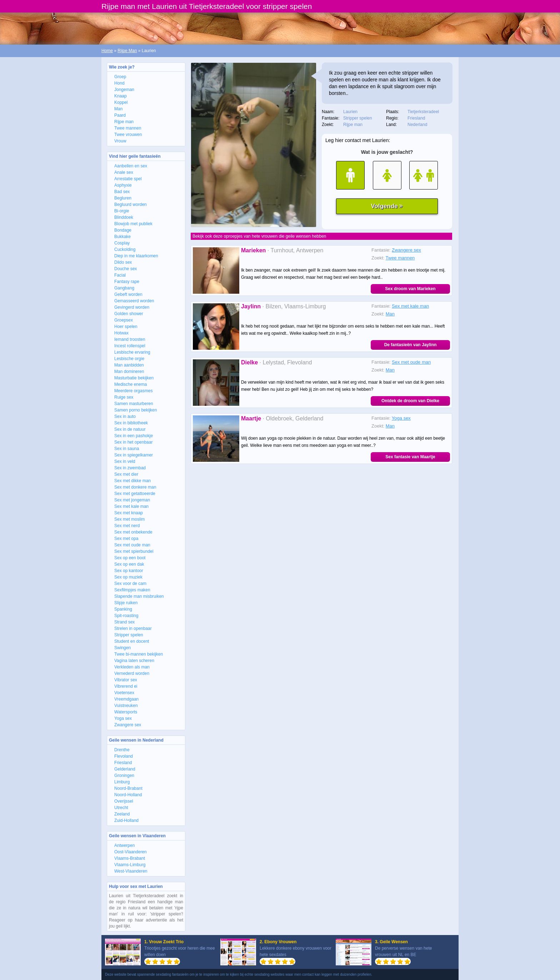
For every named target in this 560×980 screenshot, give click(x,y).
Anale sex (124, 172)
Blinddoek (124, 217)
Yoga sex (123, 718)
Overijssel (124, 801)
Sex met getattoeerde (135, 494)
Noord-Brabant (128, 788)
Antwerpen (124, 845)
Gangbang (124, 288)
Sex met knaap (129, 513)
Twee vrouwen (128, 135)
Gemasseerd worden (134, 301)
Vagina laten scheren (134, 661)
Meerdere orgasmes (133, 391)
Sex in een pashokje (134, 436)
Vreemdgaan (126, 699)
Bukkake (122, 237)
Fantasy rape (127, 282)
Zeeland (122, 814)
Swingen (122, 648)
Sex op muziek (128, 577)
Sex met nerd (127, 526)
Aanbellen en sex (131, 166)
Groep (120, 77)
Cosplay (122, 243)
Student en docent (132, 641)
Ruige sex (124, 397)
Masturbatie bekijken (134, 378)
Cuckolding (125, 249)
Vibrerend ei (126, 686)
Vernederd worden (132, 673)
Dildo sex (123, 262)
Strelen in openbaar (133, 628)
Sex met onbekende (133, 532)
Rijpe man (124, 122)
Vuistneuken (126, 706)
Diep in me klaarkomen (136, 256)
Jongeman (124, 90)
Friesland (123, 763)
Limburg (122, 782)
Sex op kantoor (129, 571)
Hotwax (121, 333)
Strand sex (124, 622)
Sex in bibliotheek (131, 423)
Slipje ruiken (126, 603)
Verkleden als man (132, 667)
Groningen (124, 776)
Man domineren (129, 372)
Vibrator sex (126, 680)
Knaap (121, 96)
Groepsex (124, 320)
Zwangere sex (128, 725)
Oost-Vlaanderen (131, 852)
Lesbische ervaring (132, 352)
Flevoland (124, 756)
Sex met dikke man (132, 481)
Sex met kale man (131, 506)
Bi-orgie (122, 211)
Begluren (123, 198)
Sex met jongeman (132, 500)
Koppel (121, 102)
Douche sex (126, 269)
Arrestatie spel (128, 179)
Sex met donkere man (135, 487)
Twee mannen (128, 128)
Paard (120, 115)
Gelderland (125, 769)
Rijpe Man (127, 51)
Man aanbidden (129, 365)
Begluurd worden (131, 204)
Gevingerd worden (132, 307)
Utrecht (121, 808)
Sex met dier (126, 474)
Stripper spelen (129, 635)
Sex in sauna (127, 449)
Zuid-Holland (126, 820)
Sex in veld (125, 461)
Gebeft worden (128, 294)
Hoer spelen (126, 327)
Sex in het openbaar (133, 442)
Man (118, 109)
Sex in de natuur (130, 429)
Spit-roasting (126, 616)
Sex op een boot (130, 558)
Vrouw (120, 141)
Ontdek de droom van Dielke (410, 401)
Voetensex (124, 693)
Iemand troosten (130, 339)
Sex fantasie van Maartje (410, 457)
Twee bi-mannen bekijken (139, 654)
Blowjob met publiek (133, 224)
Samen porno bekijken (136, 410)
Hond (119, 83)
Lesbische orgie (129, 359)
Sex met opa (126, 539)
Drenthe (122, 750)
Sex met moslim (129, 519)
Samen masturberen (134, 404)
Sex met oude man (132, 545)
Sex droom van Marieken (410, 289)
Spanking (123, 609)
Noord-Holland (128, 795)
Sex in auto (125, 416)
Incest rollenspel (130, 346)
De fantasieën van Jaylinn (411, 345)
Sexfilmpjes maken (132, 590)
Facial (120, 275)
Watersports (126, 712)
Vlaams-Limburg (130, 865)
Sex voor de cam (130, 584)
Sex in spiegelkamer (134, 455)
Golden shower (129, 314)
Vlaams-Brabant (130, 858)
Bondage (123, 230)
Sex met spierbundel (134, 551)
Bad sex (122, 192)
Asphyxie (123, 185)
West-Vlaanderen (131, 871)
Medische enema (131, 384)
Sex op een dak (129, 564)
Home (107, 51)
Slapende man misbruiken (139, 596)
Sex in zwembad (130, 468)
